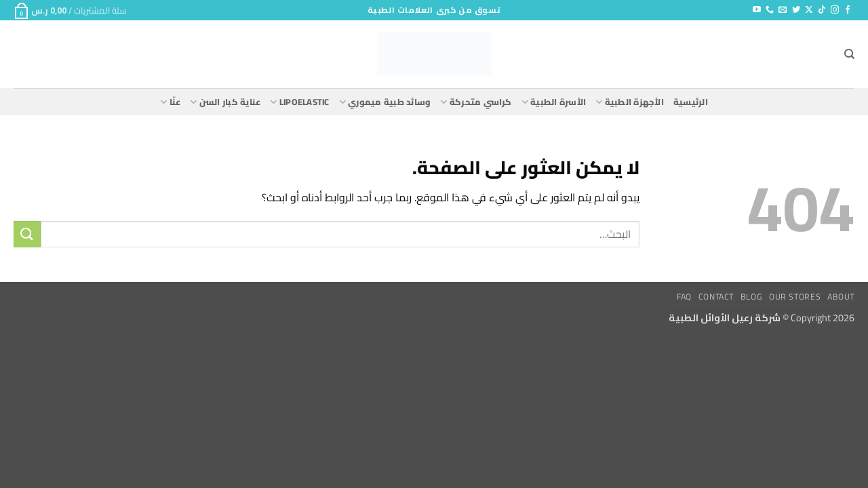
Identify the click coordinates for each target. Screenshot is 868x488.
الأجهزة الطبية (630, 102)
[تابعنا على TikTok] (822, 10)
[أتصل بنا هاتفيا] (770, 10)
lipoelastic (299, 102)
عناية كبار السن (225, 102)
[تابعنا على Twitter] (796, 10)
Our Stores (795, 297)
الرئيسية (691, 102)
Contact (716, 297)
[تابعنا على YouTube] (757, 10)
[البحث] (849, 54)
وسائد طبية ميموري (385, 102)
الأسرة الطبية (554, 102)
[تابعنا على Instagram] (835, 10)
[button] (70, 10)
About (841, 297)
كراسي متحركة (476, 102)
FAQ (684, 297)
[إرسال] (27, 234)
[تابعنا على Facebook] (848, 10)
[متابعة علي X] (809, 10)
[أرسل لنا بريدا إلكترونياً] (783, 10)
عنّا (170, 102)
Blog (751, 297)
